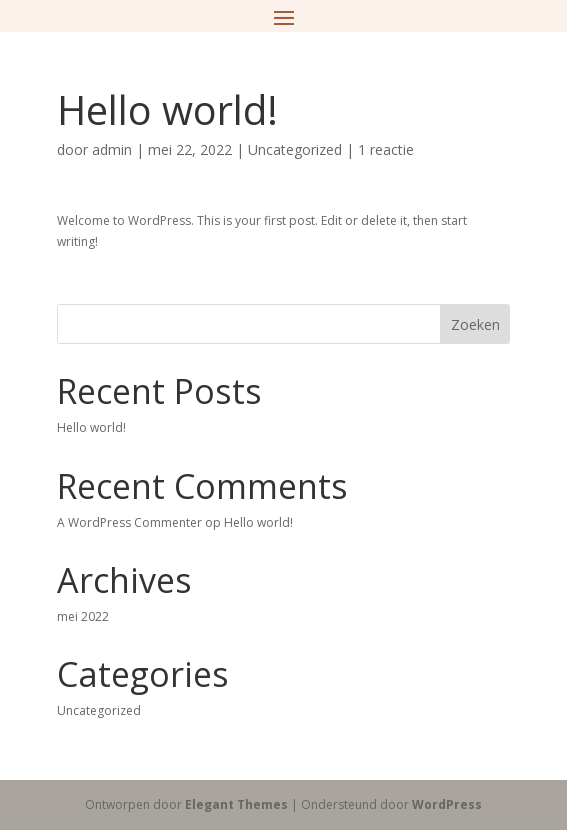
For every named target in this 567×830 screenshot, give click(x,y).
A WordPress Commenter (129, 522)
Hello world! (91, 427)
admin (112, 149)
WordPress (447, 804)
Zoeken (475, 324)
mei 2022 (83, 616)
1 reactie (386, 149)
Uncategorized (295, 149)
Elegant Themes (236, 804)
